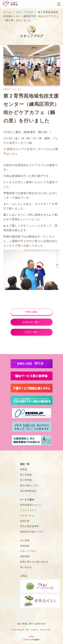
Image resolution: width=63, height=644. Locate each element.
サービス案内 (27, 500)
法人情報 (25, 540)
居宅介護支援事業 (30, 526)
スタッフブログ (28, 551)
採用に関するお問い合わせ (34, 562)
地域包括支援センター (32, 532)
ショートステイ (28, 510)
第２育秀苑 (26, 475)
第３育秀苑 (26, 480)
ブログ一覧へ (32, 332)
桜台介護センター (30, 485)
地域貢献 (25, 546)
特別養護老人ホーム (31, 505)
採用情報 (25, 556)
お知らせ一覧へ (32, 322)
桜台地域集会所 (28, 491)
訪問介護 (25, 521)
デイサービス (27, 516)
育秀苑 (24, 469)
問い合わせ (26, 567)
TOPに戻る (31, 312)
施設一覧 (25, 464)
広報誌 (24, 576)
